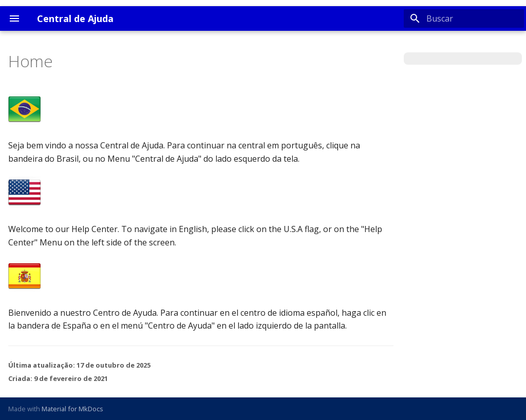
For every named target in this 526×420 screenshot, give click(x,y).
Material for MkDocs (72, 409)
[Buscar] (464, 18)
